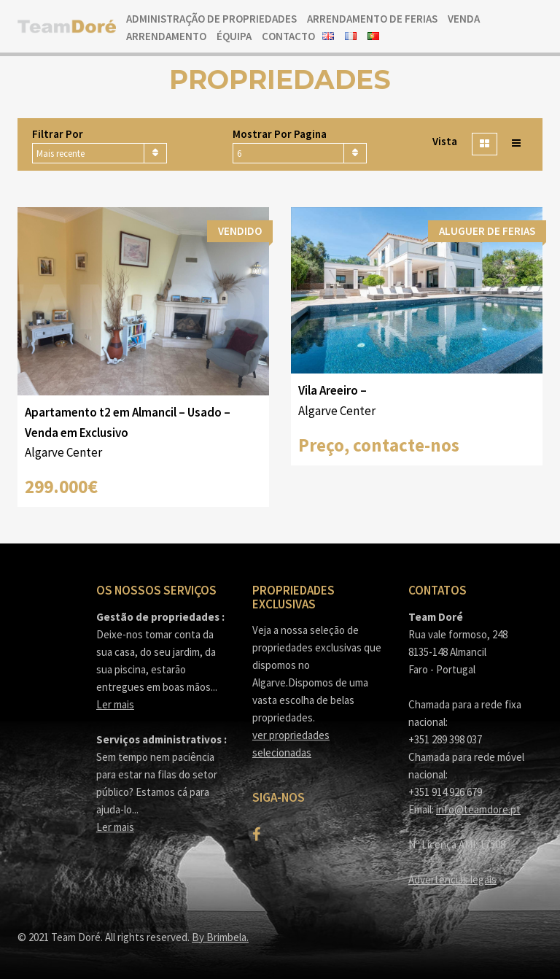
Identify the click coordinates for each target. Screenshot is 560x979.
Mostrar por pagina (280, 134)
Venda (464, 19)
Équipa (234, 36)
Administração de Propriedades (211, 19)
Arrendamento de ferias (372, 19)
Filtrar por (58, 134)
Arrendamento (166, 36)
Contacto (288, 36)
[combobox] (100, 153)
